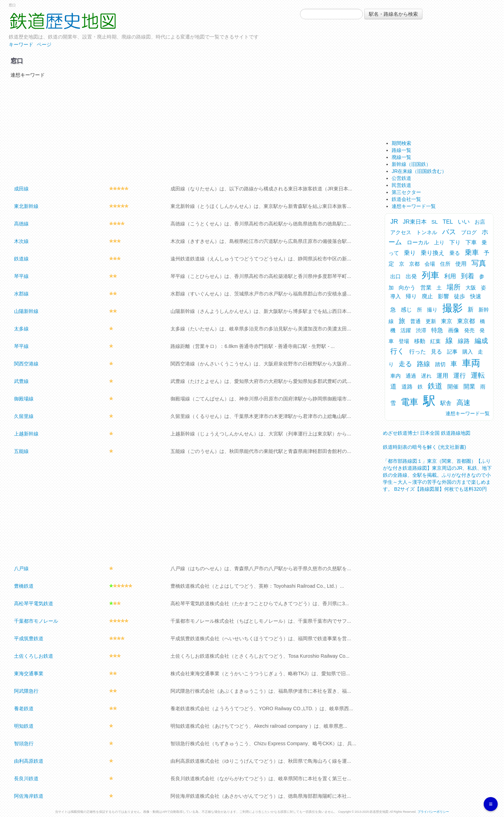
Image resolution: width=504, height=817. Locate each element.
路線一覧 (401, 150)
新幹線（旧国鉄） (411, 164)
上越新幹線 (26, 434)
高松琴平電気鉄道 (34, 603)
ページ (44, 44)
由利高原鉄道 (29, 761)
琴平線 (21, 276)
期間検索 (401, 143)
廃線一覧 (401, 157)
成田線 (21, 189)
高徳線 (21, 224)
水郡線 (21, 294)
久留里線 (24, 416)
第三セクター (406, 192)
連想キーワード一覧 (414, 206)
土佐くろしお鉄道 (34, 656)
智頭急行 (24, 743)
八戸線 (21, 568)
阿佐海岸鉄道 (29, 796)
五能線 (21, 451)
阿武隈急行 (26, 691)
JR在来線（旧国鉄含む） (419, 171)
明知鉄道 (24, 726)
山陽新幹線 (26, 311)
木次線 (21, 241)
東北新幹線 (26, 206)
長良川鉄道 (26, 778)
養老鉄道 (24, 708)
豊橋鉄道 (24, 586)
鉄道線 (21, 259)
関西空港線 (26, 364)
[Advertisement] (190, 131)
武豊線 (21, 381)
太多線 (21, 329)
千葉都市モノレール (36, 621)
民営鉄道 (401, 185)
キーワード (21, 44)
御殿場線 (24, 399)
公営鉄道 (401, 178)
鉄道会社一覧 (406, 199)
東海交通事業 (29, 673)
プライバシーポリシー (433, 812)
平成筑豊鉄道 (29, 638)
